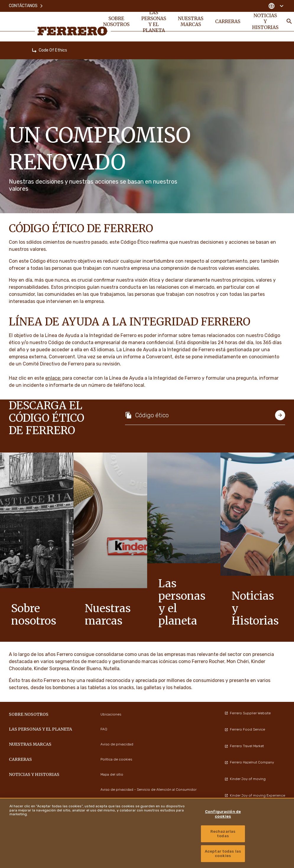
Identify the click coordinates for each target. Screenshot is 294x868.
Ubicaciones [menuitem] (111, 714)
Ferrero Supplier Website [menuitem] (248, 713)
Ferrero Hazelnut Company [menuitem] (249, 762)
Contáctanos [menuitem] (26, 6)
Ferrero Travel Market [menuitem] (244, 746)
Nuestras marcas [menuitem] (191, 21)
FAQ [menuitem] (104, 729)
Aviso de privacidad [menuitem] (117, 744)
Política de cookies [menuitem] (116, 759)
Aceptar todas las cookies (223, 854)
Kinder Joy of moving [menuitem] (245, 779)
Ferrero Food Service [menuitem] (245, 729)
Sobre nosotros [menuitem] (116, 21)
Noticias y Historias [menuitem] (265, 21)
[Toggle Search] (289, 21)
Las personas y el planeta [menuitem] (154, 21)
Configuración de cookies (223, 814)
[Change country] (276, 6)
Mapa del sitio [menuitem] (112, 774)
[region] (147, 833)
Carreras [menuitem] (228, 21)
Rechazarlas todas (223, 834)
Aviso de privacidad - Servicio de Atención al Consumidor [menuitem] (148, 790)
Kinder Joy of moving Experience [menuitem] (255, 795)
